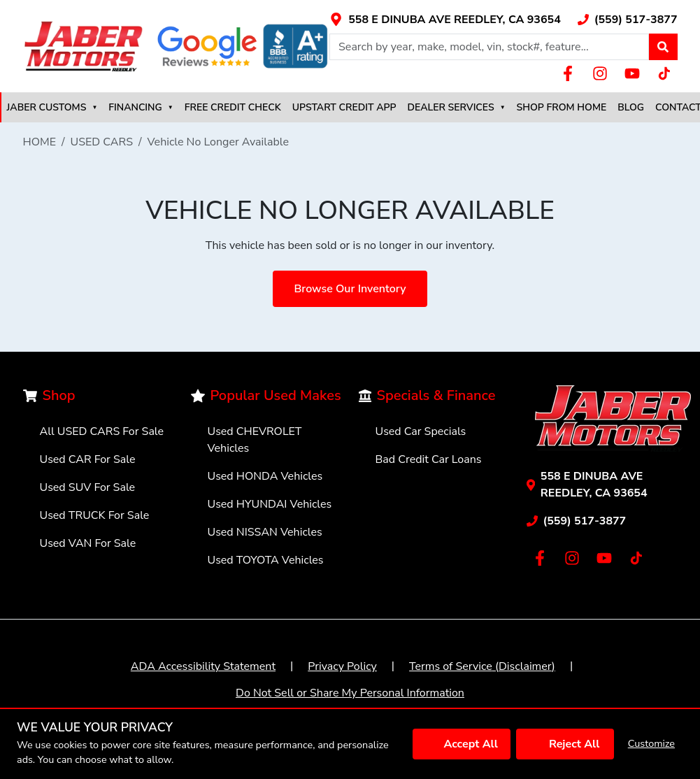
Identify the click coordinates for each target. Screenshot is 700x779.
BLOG (631, 107)
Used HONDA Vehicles (265, 476)
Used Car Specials (421, 431)
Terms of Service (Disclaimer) (482, 666)
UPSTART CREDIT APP (344, 107)
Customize (651, 743)
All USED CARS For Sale (102, 431)
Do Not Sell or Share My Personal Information (350, 693)
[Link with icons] (445, 20)
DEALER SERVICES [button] (457, 107)
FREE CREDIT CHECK (233, 107)
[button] (663, 47)
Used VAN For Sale (88, 543)
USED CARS (102, 142)
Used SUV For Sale (88, 487)
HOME (40, 142)
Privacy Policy (342, 666)
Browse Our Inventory (350, 289)
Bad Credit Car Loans (429, 459)
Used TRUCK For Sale (95, 515)
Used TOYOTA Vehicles (266, 560)
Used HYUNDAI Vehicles (270, 504)
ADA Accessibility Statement (203, 666)
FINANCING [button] (141, 107)
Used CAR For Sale (88, 459)
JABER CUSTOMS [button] (52, 107)
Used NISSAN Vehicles (265, 532)
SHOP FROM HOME (562, 107)
